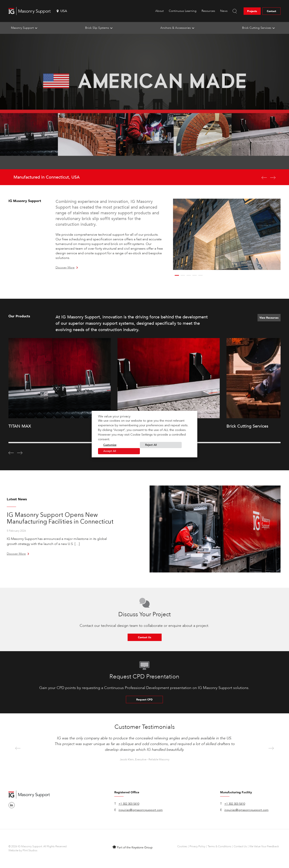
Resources (208, 11)
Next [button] (271, 749)
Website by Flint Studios (23, 850)
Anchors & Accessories (176, 28)
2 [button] (183, 275)
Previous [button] (18, 749)
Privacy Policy (197, 846)
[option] (144, 109)
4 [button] (195, 275)
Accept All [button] (110, 451)
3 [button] (189, 275)
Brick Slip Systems (97, 28)
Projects (252, 11)
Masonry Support (22, 28)
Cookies (182, 846)
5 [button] (200, 275)
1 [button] (177, 275)
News (224, 11)
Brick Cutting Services (257, 28)
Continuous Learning (183, 11)
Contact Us (145, 637)
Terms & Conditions (219, 846)
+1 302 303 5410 (129, 804)
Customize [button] (110, 445)
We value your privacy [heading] (114, 416)
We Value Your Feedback (264, 846)
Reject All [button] (151, 445)
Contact (271, 11)
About (159, 11)
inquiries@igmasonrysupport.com (141, 810)
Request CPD (144, 700)
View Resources (269, 318)
